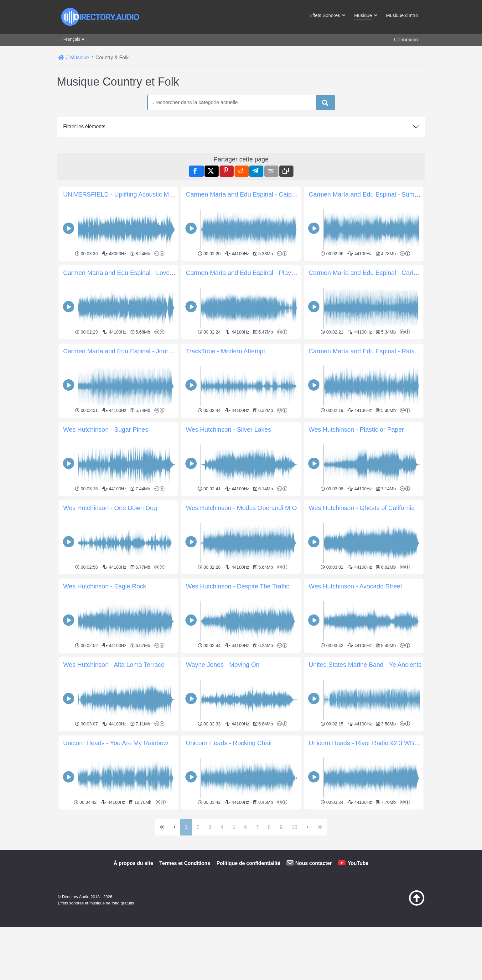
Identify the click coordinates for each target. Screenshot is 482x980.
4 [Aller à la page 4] (222, 827)
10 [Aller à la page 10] (294, 827)
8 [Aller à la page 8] (269, 827)
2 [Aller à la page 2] (198, 827)
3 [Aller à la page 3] (210, 827)
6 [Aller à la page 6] (246, 827)
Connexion (406, 40)
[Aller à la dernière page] (320, 827)
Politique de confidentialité (248, 863)
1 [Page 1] (186, 827)
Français (72, 39)
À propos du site (133, 863)
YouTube (358, 863)
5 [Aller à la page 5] (234, 827)
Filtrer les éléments (84, 126)
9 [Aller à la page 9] (281, 827)
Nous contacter (314, 863)
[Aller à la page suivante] (308, 827)
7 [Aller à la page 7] (257, 827)
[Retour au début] (401, 904)
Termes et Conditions (185, 863)
